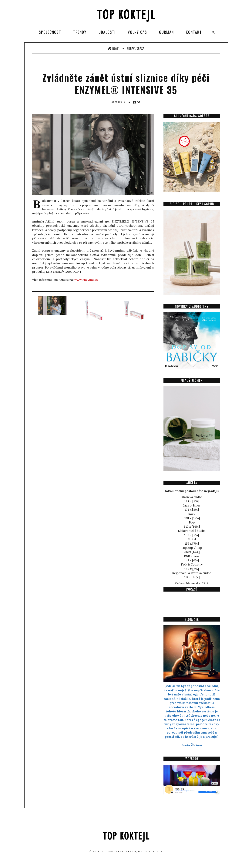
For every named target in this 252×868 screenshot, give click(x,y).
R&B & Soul (192, 556)
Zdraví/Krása (136, 49)
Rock (192, 514)
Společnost (50, 32)
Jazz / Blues (192, 505)
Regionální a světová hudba (192, 573)
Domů (114, 49)
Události (107, 32)
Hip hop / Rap (192, 548)
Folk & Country (192, 564)
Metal (192, 539)
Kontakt (194, 32)
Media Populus (150, 851)
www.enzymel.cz (86, 280)
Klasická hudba (192, 497)
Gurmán (166, 32)
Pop (192, 522)
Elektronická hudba (192, 531)
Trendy (80, 32)
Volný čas (137, 32)
